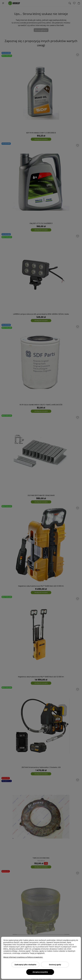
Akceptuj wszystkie (40, 972)
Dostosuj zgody (55, 965)
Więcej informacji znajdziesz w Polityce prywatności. (23, 957)
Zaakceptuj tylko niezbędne (25, 965)
